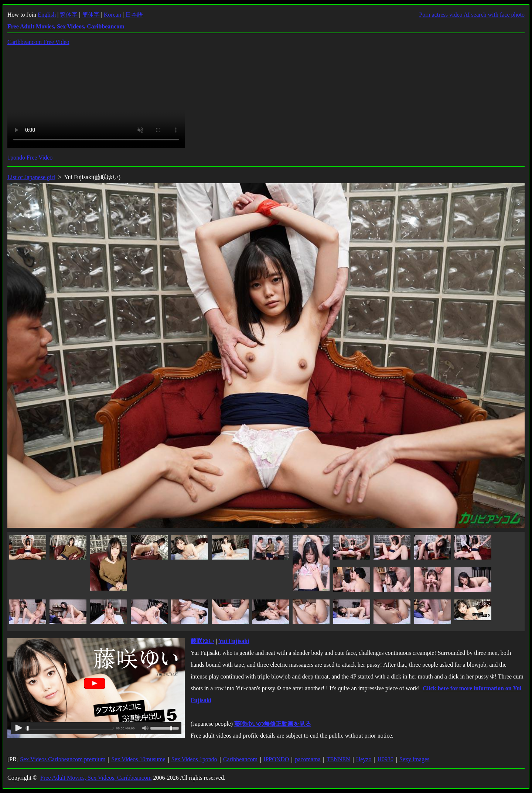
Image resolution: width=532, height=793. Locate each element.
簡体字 (91, 15)
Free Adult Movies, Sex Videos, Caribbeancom (96, 778)
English (47, 15)
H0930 (385, 759)
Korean (112, 15)
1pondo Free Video (30, 158)
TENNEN (338, 759)
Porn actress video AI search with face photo (472, 15)
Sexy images (414, 759)
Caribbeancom (240, 759)
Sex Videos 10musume (138, 759)
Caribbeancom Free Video (38, 42)
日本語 (134, 15)
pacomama (308, 759)
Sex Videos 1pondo (194, 759)
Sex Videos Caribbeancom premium (63, 759)
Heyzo (364, 759)
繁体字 (69, 15)
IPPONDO (276, 759)
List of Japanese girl (31, 177)
